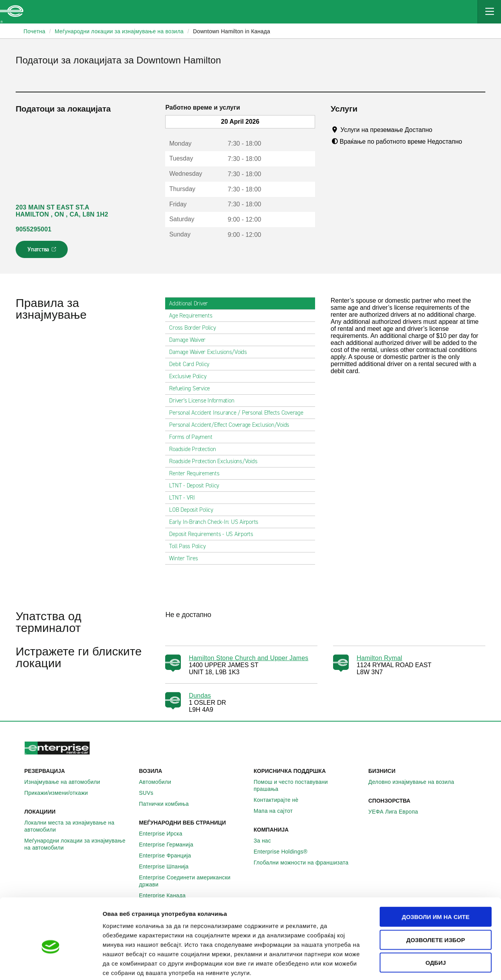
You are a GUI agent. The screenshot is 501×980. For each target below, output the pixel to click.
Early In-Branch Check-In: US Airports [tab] (217, 522)
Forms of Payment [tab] (194, 437)
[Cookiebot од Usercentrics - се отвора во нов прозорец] (51, 965)
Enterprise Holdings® (285, 852)
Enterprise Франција (169, 855)
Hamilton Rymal (379, 658)
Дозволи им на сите (435, 877)
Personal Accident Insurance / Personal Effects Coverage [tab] (239, 413)
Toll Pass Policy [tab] (190, 546)
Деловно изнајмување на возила (415, 782)
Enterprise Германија (170, 845)
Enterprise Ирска (165, 834)
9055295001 (33, 229)
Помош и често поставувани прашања (308, 785)
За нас (267, 841)
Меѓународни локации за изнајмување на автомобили (78, 844)
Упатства (42, 252)
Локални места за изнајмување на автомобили (78, 826)
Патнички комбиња (168, 804)
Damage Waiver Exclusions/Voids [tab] (211, 352)
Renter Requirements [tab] (197, 473)
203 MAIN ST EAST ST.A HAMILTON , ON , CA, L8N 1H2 (62, 211)
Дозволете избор (436, 900)
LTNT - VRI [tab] (185, 498)
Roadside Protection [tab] (196, 449)
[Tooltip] (440, 130)
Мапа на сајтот (278, 811)
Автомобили (159, 782)
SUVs (150, 793)
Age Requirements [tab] (194, 316)
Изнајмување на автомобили (67, 782)
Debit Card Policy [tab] (192, 364)
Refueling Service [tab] (193, 388)
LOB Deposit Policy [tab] (194, 510)
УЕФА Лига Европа (397, 812)
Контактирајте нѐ (280, 800)
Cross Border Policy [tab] (196, 328)
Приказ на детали (446, 965)
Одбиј (436, 923)
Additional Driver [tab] (192, 303)
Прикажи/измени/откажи (60, 793)
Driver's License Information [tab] (205, 401)
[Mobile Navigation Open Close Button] (489, 12)
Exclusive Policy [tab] (191, 376)
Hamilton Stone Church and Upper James (248, 658)
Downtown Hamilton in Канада (232, 31)
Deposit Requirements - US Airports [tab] (214, 534)
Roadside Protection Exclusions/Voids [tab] (216, 461)
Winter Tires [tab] (187, 558)
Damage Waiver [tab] (190, 340)
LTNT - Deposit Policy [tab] (197, 485)
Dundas (200, 696)
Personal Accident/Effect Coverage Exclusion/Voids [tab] (232, 425)
